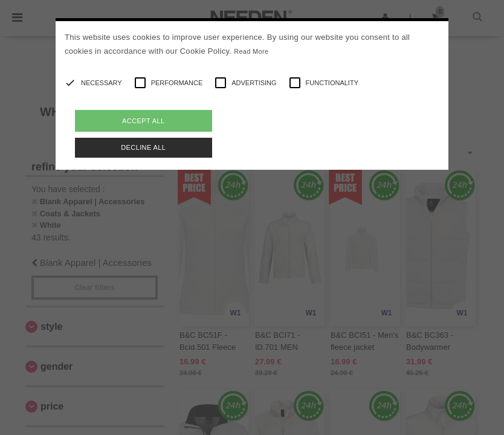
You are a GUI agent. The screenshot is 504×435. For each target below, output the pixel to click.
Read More (251, 51)
